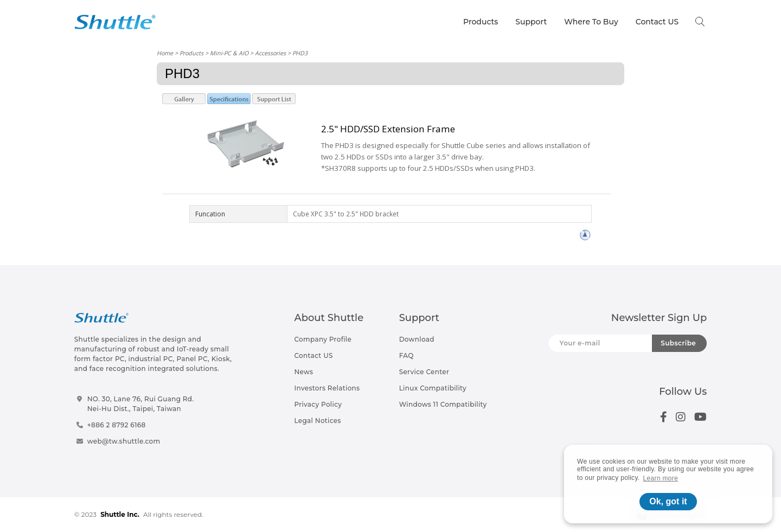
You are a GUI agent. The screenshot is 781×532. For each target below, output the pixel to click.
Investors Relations (327, 388)
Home (165, 53)
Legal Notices (317, 421)
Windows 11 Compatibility (443, 404)
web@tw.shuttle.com (124, 441)
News (303, 372)
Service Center (424, 372)
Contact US (657, 22)
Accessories (270, 53)
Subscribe (678, 343)
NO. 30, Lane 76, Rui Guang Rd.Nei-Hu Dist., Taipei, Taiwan (141, 404)
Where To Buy (591, 22)
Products (481, 22)
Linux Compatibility (433, 388)
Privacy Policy (318, 404)
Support (531, 22)
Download (417, 339)
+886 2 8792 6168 (117, 425)
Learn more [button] (661, 478)
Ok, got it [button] (668, 501)
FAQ (406, 355)
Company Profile (323, 339)
